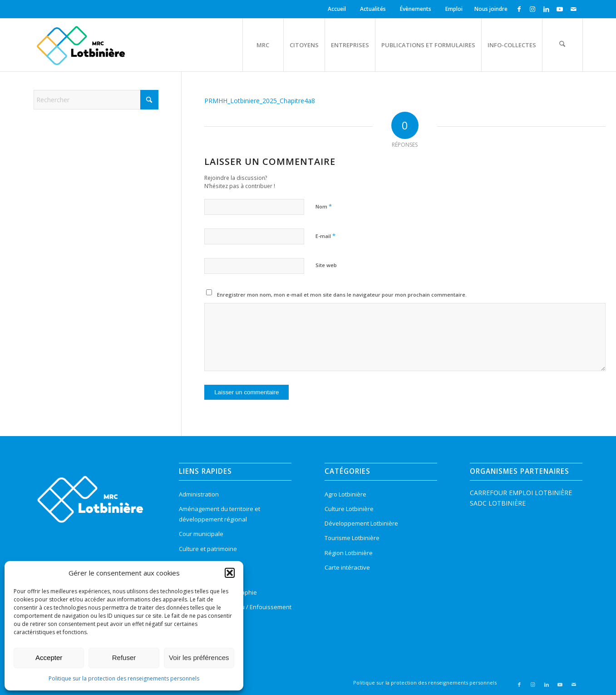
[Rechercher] (562, 45)
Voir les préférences (199, 658)
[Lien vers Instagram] (533, 9)
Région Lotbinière (349, 553)
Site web (326, 265)
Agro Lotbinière (345, 494)
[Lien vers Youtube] (560, 9)
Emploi (454, 9)
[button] (230, 573)
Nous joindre (491, 9)
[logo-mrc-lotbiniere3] (81, 45)
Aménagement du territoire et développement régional (219, 514)
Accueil (337, 9)
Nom (324, 206)
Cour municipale (201, 534)
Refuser (124, 658)
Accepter (49, 658)
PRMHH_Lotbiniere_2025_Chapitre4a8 (260, 101)
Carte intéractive (347, 567)
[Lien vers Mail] (574, 9)
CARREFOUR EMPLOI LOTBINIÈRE (521, 493)
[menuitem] (338, 9)
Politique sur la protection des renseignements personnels (124, 678)
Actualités (373, 9)
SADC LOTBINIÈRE (498, 503)
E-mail (325, 236)
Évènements (416, 9)
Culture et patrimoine (208, 549)
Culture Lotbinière (349, 509)
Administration (199, 494)
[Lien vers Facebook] (519, 9)
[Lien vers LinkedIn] (546, 9)
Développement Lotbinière (361, 523)
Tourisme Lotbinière (352, 538)
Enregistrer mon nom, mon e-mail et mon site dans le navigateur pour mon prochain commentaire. (342, 295)
